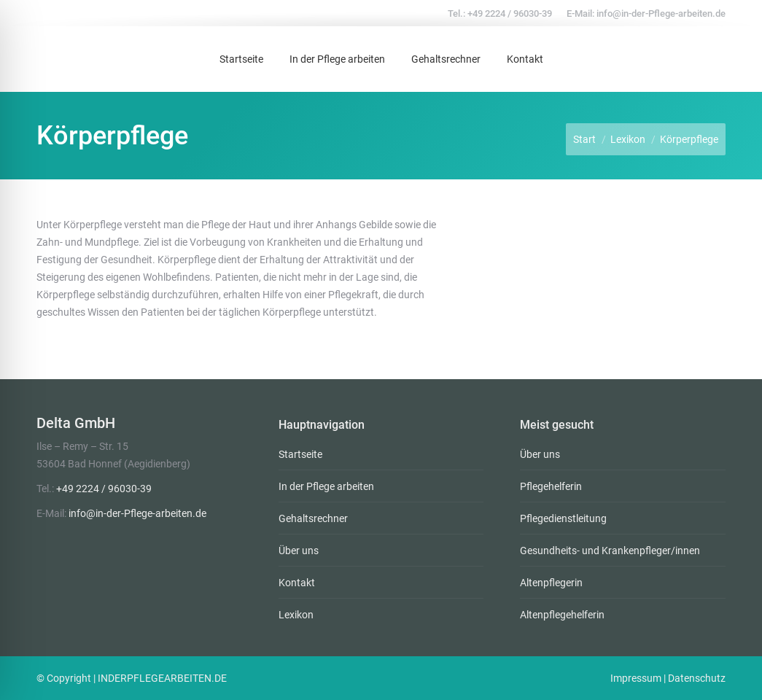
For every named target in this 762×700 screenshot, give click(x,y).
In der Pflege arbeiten (326, 486)
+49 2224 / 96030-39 (510, 13)
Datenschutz (697, 678)
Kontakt (297, 583)
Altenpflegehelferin (562, 615)
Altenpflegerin (551, 583)
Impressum (636, 678)
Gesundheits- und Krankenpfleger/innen (610, 551)
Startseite (300, 454)
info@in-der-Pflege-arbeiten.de (661, 13)
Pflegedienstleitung (563, 518)
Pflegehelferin (551, 486)
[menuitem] (241, 59)
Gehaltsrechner (313, 518)
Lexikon (296, 615)
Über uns (299, 551)
